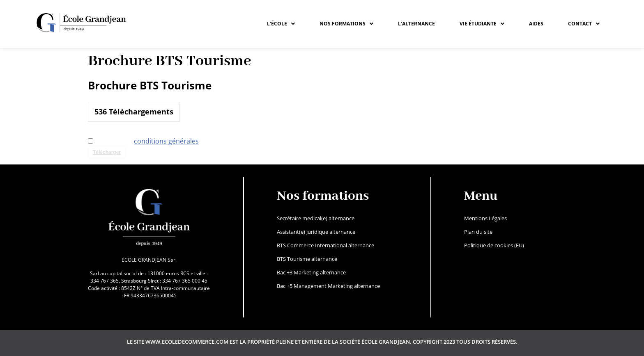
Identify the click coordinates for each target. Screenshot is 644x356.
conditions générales (166, 141)
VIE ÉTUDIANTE (482, 24)
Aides (536, 24)
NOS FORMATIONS (346, 24)
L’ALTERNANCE (416, 24)
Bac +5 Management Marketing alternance (328, 286)
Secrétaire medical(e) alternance (316, 218)
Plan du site (478, 232)
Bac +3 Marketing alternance (311, 272)
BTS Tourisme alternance (307, 259)
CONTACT (584, 24)
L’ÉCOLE (281, 24)
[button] (281, 24)
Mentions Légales (485, 218)
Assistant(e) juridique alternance (316, 232)
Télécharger (107, 152)
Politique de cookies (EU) (494, 245)
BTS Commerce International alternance (325, 245)
